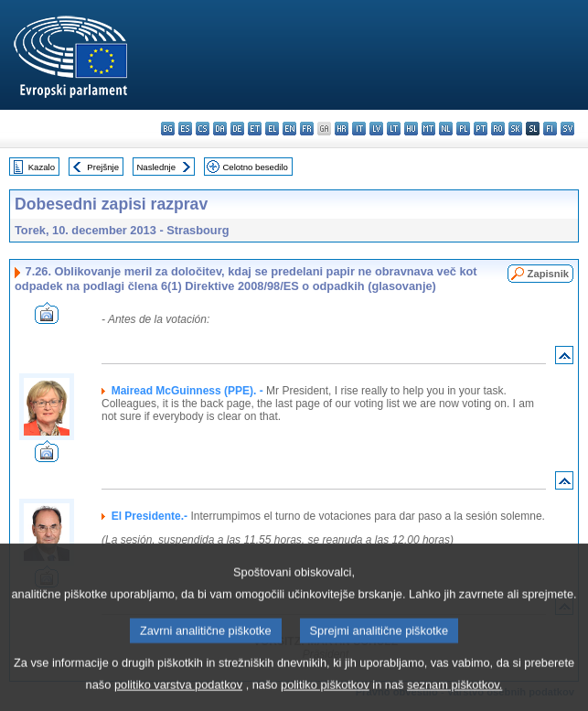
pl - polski (463, 129)
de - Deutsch (237, 129)
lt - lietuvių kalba (394, 129)
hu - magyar (411, 129)
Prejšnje (103, 167)
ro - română (498, 129)
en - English (289, 129)
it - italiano (359, 129)
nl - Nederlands (446, 129)
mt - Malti (428, 129)
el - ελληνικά (272, 129)
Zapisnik (548, 274)
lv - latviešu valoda (376, 129)
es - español (185, 129)
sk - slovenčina (515, 129)
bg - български (168, 129)
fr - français (307, 129)
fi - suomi (550, 129)
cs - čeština (203, 129)
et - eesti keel (255, 129)
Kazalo (42, 167)
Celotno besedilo (255, 167)
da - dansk (220, 129)
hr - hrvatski (342, 129)
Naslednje (156, 167)
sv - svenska (567, 129)
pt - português (481, 129)
